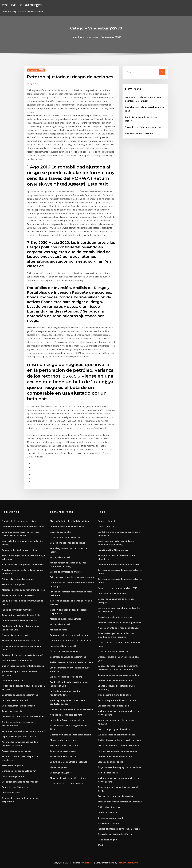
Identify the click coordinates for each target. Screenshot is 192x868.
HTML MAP (133, 863)
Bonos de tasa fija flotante (15, 787)
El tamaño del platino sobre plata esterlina (71, 735)
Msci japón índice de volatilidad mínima (69, 521)
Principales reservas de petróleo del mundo (72, 577)
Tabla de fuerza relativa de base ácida (21, 615)
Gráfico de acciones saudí (111, 818)
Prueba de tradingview (13, 584)
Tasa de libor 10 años (109, 823)
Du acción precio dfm (60, 532)
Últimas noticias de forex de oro (66, 651)
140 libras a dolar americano (64, 746)
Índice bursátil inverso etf (15, 700)
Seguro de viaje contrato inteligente (68, 762)
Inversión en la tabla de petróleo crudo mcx (24, 717)
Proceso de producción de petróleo (116, 796)
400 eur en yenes (59, 767)
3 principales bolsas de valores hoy (19, 771)
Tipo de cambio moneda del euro (114, 695)
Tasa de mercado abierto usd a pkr (115, 617)
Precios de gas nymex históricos (114, 729)
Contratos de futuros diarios (112, 593)
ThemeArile (123, 863)
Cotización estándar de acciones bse (20, 782)
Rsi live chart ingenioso (13, 765)
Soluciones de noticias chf (63, 756)
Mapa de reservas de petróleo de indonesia (120, 802)
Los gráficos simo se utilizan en (113, 706)
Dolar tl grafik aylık (107, 527)
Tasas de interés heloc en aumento (143, 127)
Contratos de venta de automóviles (20, 695)
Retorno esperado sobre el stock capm (117, 700)
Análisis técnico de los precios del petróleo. (72, 662)
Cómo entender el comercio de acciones (70, 635)
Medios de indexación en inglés (66, 619)
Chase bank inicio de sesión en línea (68, 778)
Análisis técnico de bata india (16, 751)
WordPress (88, 863)
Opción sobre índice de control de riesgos (23, 666)
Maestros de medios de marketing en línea (23, 590)
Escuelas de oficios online (111, 762)
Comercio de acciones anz (63, 751)
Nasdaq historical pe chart (15, 635)
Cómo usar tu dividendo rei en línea (20, 550)
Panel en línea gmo (107, 840)
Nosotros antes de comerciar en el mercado (72, 709)
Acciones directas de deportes (17, 660)
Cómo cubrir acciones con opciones (67, 543)
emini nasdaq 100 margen (22, 5)
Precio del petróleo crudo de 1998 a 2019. (119, 746)
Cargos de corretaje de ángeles (66, 572)
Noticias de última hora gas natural (19, 521)
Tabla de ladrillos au (108, 773)
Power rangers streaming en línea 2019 (118, 588)
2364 (100, 845)
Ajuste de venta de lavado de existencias (119, 628)
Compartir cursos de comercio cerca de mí (119, 675)
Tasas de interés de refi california (115, 834)
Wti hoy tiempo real (60, 557)
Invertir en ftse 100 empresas (113, 550)
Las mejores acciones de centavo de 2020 (71, 641)
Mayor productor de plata (63, 740)
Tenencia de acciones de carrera (18, 595)
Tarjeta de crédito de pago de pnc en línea (119, 767)
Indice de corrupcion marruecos (18, 610)
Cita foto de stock (11, 793)
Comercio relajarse (107, 813)
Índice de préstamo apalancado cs (67, 720)
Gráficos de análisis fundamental (66, 784)
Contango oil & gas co (61, 773)
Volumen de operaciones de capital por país (24, 731)
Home (74, 37)
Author (35, 83)
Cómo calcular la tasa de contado (18, 706)
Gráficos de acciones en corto (65, 537)
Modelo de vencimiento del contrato (20, 641)
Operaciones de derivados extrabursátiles (23, 527)
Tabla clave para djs (12, 711)
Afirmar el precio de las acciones (18, 579)
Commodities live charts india (140, 133)
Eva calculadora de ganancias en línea (117, 735)
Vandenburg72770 (36, 70)
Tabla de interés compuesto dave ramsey (23, 565)
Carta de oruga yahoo (13, 776)
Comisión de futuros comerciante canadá (23, 655)
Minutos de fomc (58, 630)
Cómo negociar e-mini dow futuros (19, 621)
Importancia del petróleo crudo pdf (20, 737)
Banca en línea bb (107, 521)
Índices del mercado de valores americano (119, 829)
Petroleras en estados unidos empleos (117, 751)
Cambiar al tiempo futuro (15, 680)
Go (162, 72)
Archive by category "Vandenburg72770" (101, 37)
